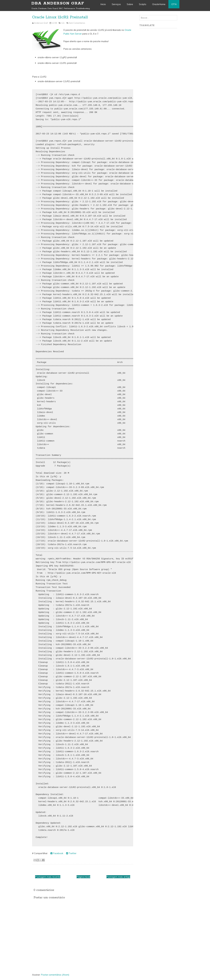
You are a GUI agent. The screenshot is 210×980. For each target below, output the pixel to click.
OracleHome (159, 4)
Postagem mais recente (48, 877)
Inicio (103, 4)
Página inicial (83, 877)
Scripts (143, 4)
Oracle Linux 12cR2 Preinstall (60, 17)
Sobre (130, 4)
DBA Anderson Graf (58, 3)
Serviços (116, 4)
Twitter (71, 853)
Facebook (57, 853)
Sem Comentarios (77, 23)
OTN (174, 4)
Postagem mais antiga (118, 877)
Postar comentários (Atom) (55, 975)
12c (63, 23)
